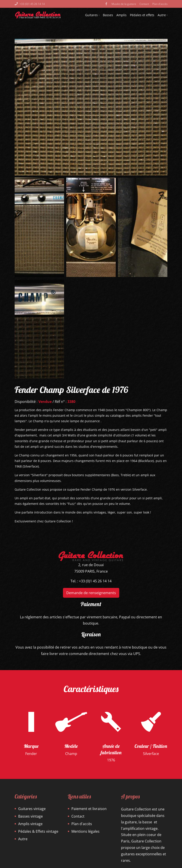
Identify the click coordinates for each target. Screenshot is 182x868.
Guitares (92, 15)
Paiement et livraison (89, 809)
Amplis (121, 15)
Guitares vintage (32, 809)
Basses (108, 15)
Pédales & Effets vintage (38, 831)
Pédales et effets (142, 15)
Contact (144, 4)
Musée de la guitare (124, 4)
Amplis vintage (30, 824)
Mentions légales (85, 831)
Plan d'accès (160, 4)
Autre (163, 15)
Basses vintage (30, 816)
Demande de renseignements (91, 593)
